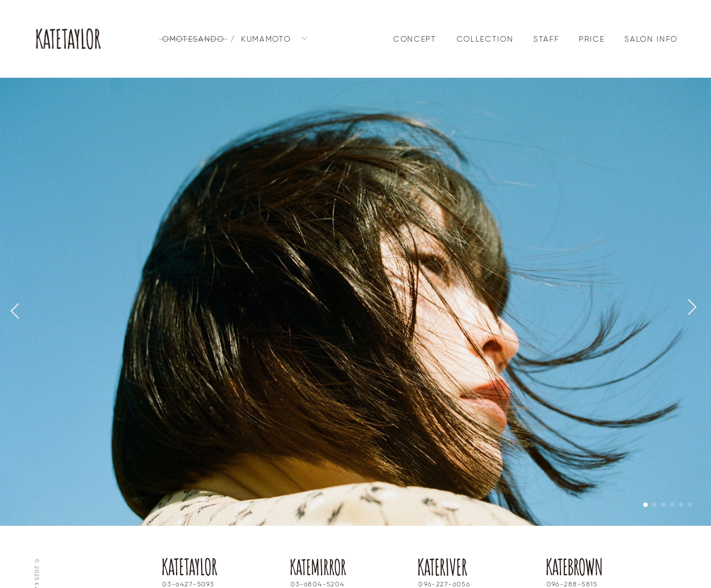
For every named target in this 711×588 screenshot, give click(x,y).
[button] (689, 295)
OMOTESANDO (193, 39)
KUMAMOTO (266, 39)
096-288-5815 (572, 561)
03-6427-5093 (188, 561)
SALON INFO (651, 39)
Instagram (182, 575)
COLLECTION (485, 39)
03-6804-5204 (318, 561)
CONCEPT (415, 39)
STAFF (546, 39)
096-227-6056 (444, 561)
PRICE (592, 39)
